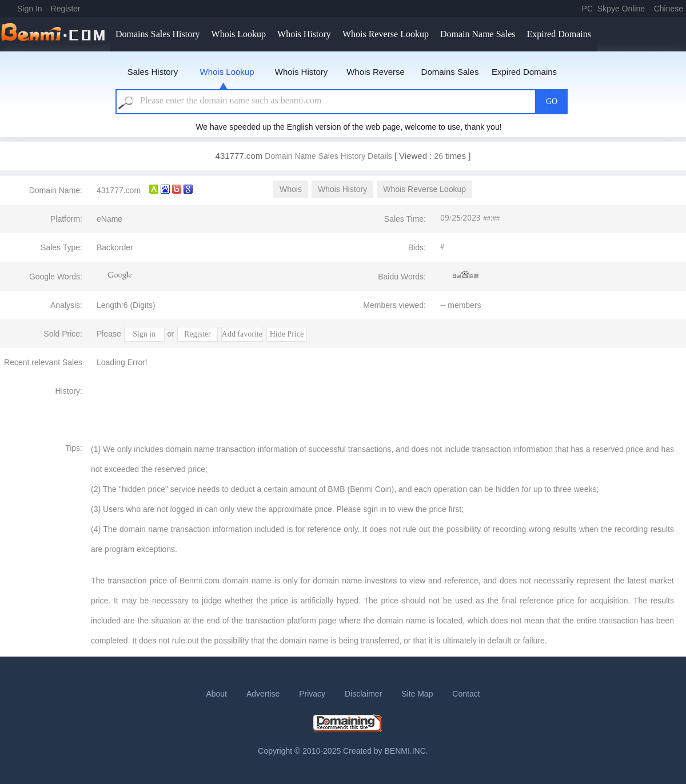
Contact (466, 694)
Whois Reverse (376, 72)
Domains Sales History (158, 34)
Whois (291, 189)
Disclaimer (363, 694)
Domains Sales (450, 72)
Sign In (30, 9)
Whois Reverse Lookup (386, 34)
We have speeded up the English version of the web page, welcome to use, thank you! (348, 127)
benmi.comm (55, 34)
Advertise (263, 694)
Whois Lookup (239, 34)
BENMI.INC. (406, 751)
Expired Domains (559, 34)
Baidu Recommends (466, 275)
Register (66, 9)
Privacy (312, 694)
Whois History (304, 34)
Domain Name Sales (478, 34)
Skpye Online (621, 9)
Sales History (153, 72)
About (216, 694)
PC (587, 9)
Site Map (417, 694)
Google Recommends (120, 275)
